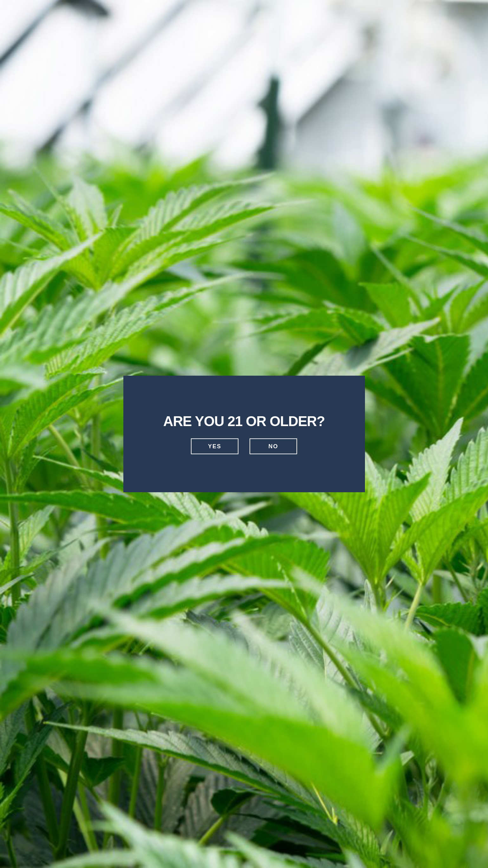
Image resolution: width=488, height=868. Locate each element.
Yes (215, 446)
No (273, 446)
